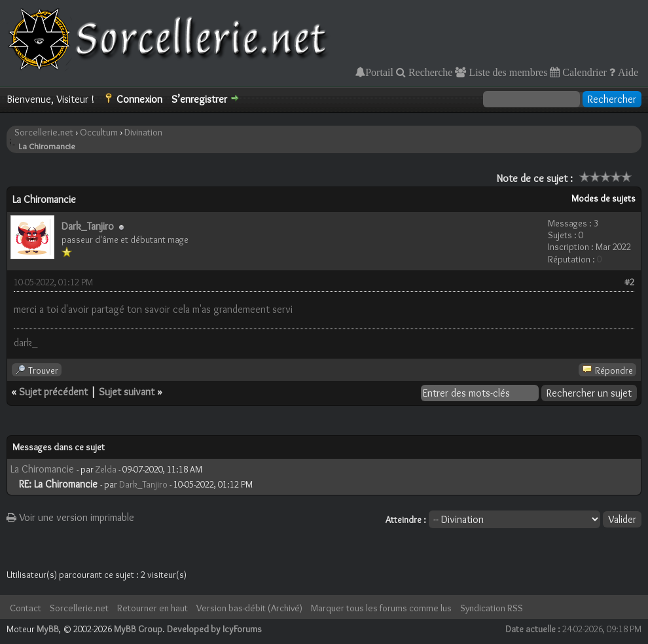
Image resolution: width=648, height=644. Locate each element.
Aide (627, 72)
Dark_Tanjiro (88, 226)
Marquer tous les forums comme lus (381, 608)
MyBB (48, 629)
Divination (143, 132)
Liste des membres (507, 72)
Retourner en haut (153, 608)
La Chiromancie (42, 469)
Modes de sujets (603, 198)
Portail (379, 72)
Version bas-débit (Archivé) (249, 608)
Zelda (106, 469)
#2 (629, 282)
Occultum (99, 132)
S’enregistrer (199, 99)
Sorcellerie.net (44, 132)
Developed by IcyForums (214, 629)
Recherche (429, 72)
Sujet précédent (53, 392)
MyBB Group (138, 629)
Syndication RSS (492, 608)
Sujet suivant (127, 392)
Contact (26, 608)
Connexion (139, 99)
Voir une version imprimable (70, 517)
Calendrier (583, 72)
